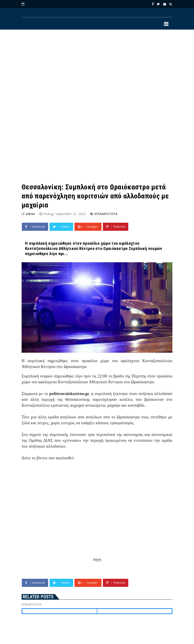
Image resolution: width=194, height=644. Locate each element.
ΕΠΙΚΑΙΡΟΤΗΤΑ (106, 214)
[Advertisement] (97, 70)
